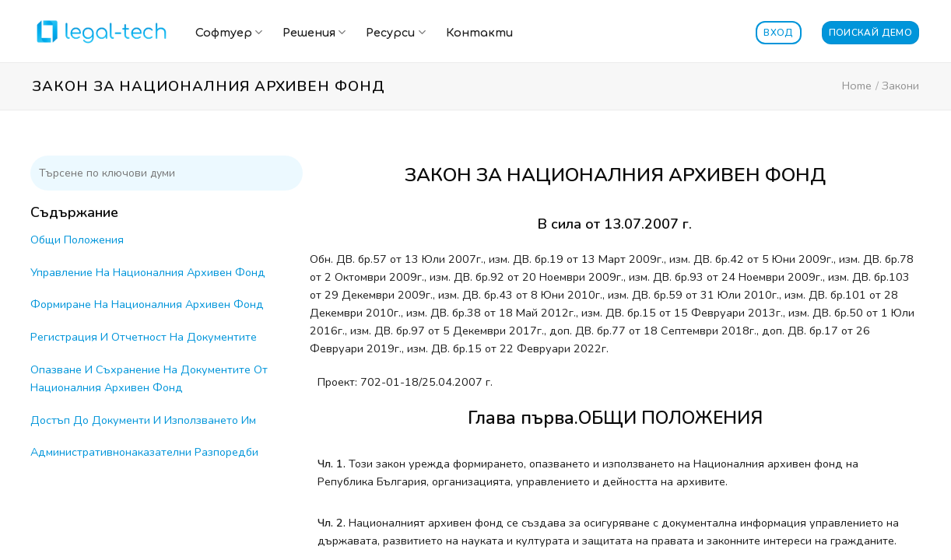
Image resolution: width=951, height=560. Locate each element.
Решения (314, 32)
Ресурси (395, 32)
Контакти (479, 33)
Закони (900, 86)
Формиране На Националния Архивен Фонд (147, 304)
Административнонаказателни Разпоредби (144, 452)
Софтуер (229, 32)
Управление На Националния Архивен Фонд (148, 272)
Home (857, 86)
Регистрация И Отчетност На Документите (144, 337)
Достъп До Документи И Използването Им (143, 420)
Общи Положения (77, 240)
